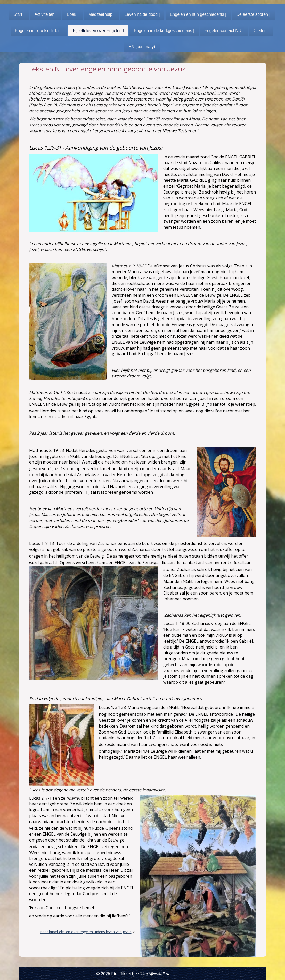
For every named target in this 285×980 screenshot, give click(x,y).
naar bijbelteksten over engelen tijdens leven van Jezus (86, 932)
